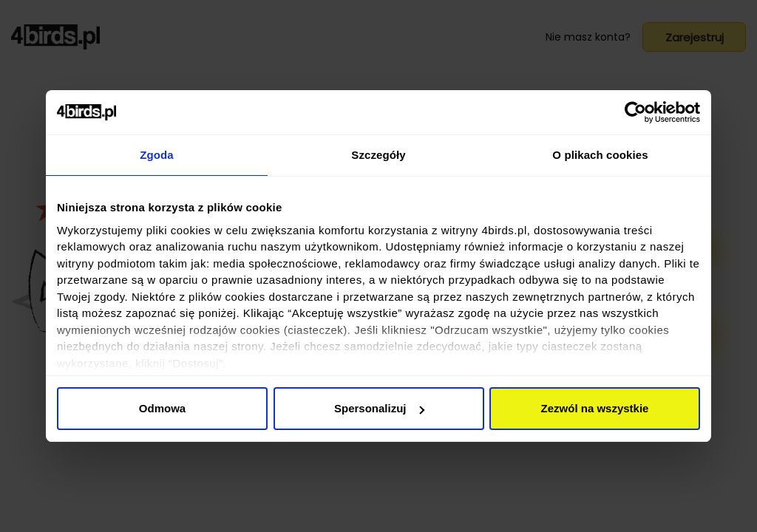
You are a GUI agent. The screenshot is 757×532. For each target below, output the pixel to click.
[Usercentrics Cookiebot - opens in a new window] (635, 112)
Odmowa (162, 408)
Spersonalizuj (379, 408)
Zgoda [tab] (157, 155)
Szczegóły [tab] (378, 155)
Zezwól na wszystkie (595, 408)
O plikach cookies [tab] (600, 155)
